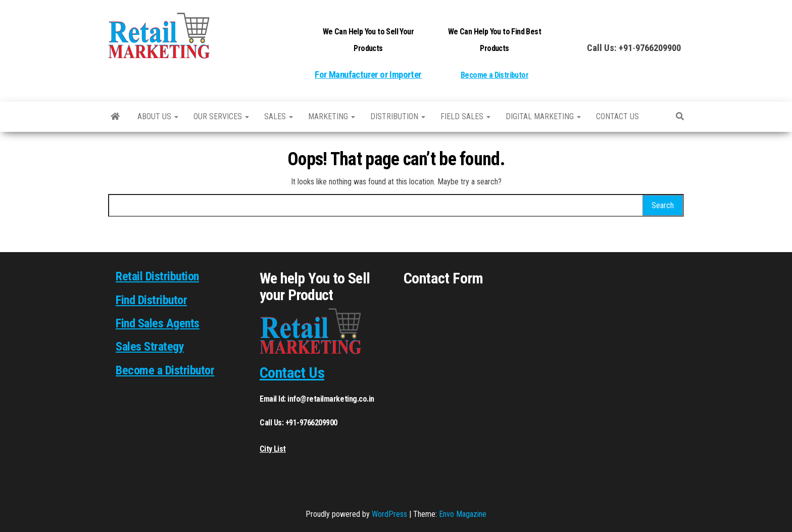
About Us (158, 116)
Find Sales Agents (158, 323)
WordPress (389, 514)
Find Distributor (151, 300)
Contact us (617, 116)
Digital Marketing (543, 116)
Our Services (221, 116)
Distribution (398, 116)
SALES (279, 116)
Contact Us (292, 373)
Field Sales (465, 116)
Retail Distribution (157, 276)
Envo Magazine (463, 514)
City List (273, 449)
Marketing (332, 116)
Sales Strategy (150, 347)
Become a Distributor (494, 75)
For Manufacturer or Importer (368, 75)
